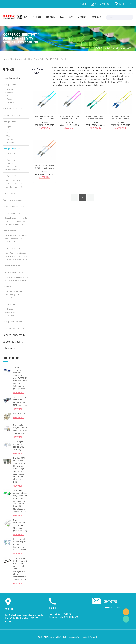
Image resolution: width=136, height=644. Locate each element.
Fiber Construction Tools (14, 291)
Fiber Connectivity (19, 59)
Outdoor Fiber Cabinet (12, 266)
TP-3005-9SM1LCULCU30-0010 (121, 124)
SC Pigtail (8, 127)
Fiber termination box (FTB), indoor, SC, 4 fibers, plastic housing (20, 525)
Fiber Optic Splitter (10, 176)
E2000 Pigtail (9, 139)
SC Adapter (9, 89)
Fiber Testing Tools (11, 298)
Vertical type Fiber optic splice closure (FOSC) (17, 277)
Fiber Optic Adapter (10, 85)
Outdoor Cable (10, 312)
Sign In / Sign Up (103, 4)
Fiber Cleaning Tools (12, 295)
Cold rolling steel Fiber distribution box (17, 218)
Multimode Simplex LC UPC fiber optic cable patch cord (44, 168)
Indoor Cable (9, 315)
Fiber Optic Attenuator (12, 115)
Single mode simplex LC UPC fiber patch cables (121, 119)
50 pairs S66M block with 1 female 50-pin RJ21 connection (20, 401)
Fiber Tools (7, 287)
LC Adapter (9, 93)
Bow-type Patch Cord (12, 169)
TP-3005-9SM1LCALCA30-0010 (95, 124)
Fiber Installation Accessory (13, 200)
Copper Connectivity (14, 335)
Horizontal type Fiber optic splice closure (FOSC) (17, 280)
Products (50, 17)
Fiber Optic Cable (9, 304)
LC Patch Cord (59, 59)
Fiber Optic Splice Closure (13, 272)
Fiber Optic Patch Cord (40, 59)
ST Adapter (9, 99)
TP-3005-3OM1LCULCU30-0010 (44, 124)
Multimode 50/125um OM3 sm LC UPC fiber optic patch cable (44, 119)
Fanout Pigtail (10, 142)
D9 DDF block (19, 414)
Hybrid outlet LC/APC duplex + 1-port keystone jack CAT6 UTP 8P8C (20, 544)
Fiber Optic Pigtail (10, 122)
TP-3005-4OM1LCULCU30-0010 (70, 124)
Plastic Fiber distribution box (15, 221)
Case (62, 17)
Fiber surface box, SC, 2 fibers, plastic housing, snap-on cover (20, 429)
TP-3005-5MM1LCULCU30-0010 (44, 173)
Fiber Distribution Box (11, 213)
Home (26, 17)
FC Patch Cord (10, 160)
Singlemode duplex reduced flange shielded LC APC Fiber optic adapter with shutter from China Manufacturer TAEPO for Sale (20, 501)
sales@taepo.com (112, 607)
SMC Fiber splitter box (13, 242)
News (71, 17)
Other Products (11, 348)
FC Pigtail (8, 133)
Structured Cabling (13, 342)
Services (37, 17)
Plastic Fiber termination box (15, 253)
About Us (82, 17)
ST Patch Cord (10, 163)
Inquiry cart (124, 4)
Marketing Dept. (126, 612)
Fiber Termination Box (11, 248)
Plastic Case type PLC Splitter (15, 187)
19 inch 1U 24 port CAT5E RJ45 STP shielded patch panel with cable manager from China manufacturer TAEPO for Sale (20, 569)
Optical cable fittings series (13, 328)
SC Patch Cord (10, 154)
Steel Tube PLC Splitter (13, 181)
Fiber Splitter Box (9, 231)
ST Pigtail (8, 136)
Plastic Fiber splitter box (13, 239)
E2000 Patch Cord (11, 166)
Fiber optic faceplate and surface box (17, 259)
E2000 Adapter (10, 102)
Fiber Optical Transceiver (12, 322)
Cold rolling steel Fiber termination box (17, 256)
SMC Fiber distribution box (14, 224)
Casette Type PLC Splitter (14, 184)
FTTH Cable (9, 309)
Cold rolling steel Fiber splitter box (17, 236)
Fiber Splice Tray (9, 193)
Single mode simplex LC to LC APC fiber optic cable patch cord (95, 119)
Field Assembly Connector (13, 108)
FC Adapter (9, 96)
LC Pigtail (8, 130)
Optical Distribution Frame (13, 207)
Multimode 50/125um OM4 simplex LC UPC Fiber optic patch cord (70, 119)
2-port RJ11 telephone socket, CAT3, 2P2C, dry (19, 445)
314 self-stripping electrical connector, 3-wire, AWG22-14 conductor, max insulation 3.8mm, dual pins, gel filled (20, 378)
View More (18, 393)
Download (96, 17)
